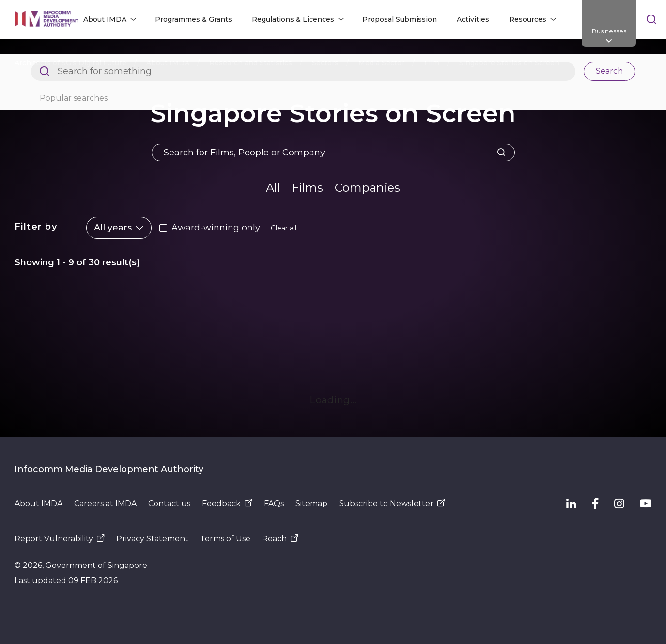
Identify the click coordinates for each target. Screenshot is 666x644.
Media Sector (381, 63)
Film (432, 63)
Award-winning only (216, 228)
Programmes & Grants (194, 19)
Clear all (284, 228)
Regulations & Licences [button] (293, 19)
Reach (280, 539)
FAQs (274, 503)
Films (307, 188)
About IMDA (168, 63)
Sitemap (311, 503)
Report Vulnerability (60, 539)
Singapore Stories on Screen (509, 63)
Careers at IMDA (105, 503)
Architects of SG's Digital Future (70, 63)
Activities (473, 19)
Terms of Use (225, 539)
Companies (367, 188)
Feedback (227, 503)
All (273, 188)
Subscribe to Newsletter (392, 503)
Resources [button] (528, 19)
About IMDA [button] (105, 19)
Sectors (325, 63)
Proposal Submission (400, 19)
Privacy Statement (152, 539)
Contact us (169, 503)
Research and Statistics (251, 63)
